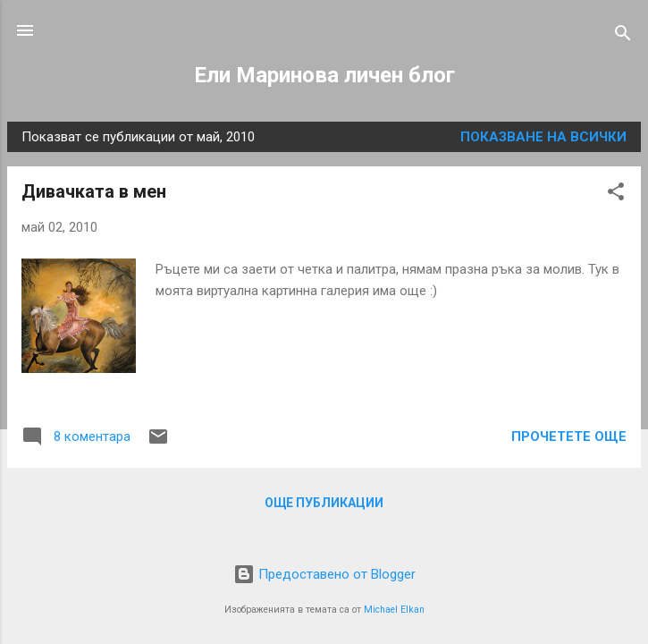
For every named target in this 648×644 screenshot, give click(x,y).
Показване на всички (543, 137)
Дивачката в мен (94, 191)
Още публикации (324, 503)
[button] (616, 195)
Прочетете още (569, 436)
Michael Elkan (394, 610)
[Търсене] (623, 36)
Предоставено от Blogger (324, 574)
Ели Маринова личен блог (324, 75)
